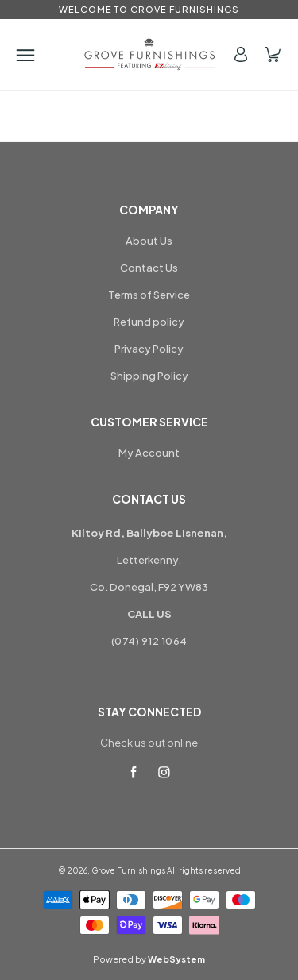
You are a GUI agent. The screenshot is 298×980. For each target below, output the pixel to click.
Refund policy (149, 322)
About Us (149, 241)
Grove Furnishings (128, 870)
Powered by (149, 959)
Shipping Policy (149, 376)
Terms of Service (149, 295)
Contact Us (149, 268)
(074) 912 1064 (149, 641)
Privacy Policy (149, 349)
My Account (149, 453)
